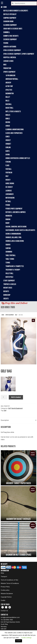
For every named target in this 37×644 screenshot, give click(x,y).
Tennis (8, 263)
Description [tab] (5, 420)
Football (9, 169)
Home (5, 7)
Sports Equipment (9, 72)
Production (7, 68)
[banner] (18, 307)
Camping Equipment (10, 18)
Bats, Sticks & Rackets (13, 111)
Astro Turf (9, 86)
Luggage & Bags (8, 61)
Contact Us (4, 611)
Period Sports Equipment (14, 209)
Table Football (11, 255)
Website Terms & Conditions (10, 583)
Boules (8, 115)
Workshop (7, 295)
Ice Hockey (9, 187)
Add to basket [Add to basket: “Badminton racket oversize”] (33, 490)
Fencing (8, 162)
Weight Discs (8, 288)
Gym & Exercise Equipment (12, 50)
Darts (8, 151)
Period (8, 205)
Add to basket (16, 397)
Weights (6, 291)
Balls (7, 101)
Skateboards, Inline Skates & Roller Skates (20, 230)
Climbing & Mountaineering (15, 129)
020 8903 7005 (8, 307)
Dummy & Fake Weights (11, 36)
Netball (8, 201)
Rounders (9, 216)
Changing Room (8, 21)
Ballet (8, 97)
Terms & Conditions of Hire (9, 580)
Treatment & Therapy (13, 270)
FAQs (2, 573)
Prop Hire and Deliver (16, 303)
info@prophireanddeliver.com (10, 617)
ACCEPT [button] (19, 641)
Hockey (8, 180)
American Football (12, 79)
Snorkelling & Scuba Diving (15, 241)
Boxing (8, 122)
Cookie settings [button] (26, 638)
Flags (7, 165)
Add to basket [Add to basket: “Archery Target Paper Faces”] (33, 454)
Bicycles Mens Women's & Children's (16, 11)
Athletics (9, 90)
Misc (5, 65)
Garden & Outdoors (10, 47)
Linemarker (9, 194)
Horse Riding (10, 183)
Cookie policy (5, 590)
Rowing (8, 219)
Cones (8, 137)
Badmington (10, 93)
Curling (8, 147)
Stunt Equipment (9, 281)
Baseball (9, 104)
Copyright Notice (6, 597)
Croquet (8, 144)
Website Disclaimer (7, 594)
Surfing (8, 248)
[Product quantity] (4, 397)
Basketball (9, 108)
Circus (8, 126)
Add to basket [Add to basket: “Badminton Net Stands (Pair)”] (33, 525)
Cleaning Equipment (10, 25)
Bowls (8, 119)
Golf (7, 176)
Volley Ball (9, 273)
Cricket (8, 140)
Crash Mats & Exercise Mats (13, 29)
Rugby (7, 223)
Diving (8, 155)
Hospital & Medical (10, 57)
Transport (4, 577)
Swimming (9, 252)
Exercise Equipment (10, 39)
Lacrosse (9, 191)
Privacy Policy (5, 587)
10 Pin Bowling (10, 75)
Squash (8, 245)
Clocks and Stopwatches (14, 133)
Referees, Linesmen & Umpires (16, 212)
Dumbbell (7, 32)
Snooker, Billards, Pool (14, 237)
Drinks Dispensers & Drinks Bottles (18, 158)
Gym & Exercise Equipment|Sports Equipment (19, 54)
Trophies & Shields (10, 284)
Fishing (6, 43)
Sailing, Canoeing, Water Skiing (16, 227)
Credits (6, 299)
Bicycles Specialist (10, 14)
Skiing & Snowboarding (13, 234)
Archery (8, 83)
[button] (33, 320)
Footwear (9, 173)
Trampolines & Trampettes (15, 266)
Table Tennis (10, 259)
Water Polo (9, 277)
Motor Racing (10, 198)
